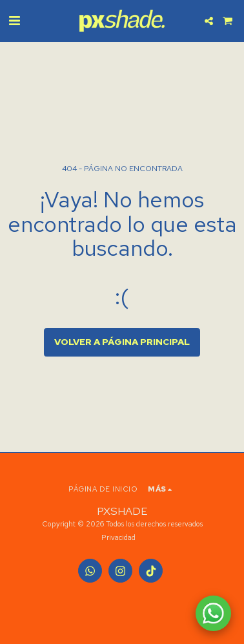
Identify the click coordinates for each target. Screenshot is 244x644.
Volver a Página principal (122, 342)
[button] (14, 21)
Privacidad (118, 537)
